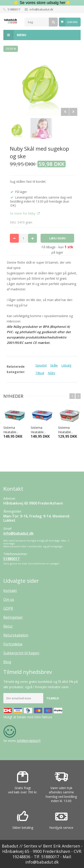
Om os (9, 599)
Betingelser (13, 617)
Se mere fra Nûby (23, 213)
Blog (7, 662)
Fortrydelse (13, 644)
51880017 (14, 9)
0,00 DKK (72, 22)
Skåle (54, 365)
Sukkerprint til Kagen (21, 653)
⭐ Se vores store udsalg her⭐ (42, 3)
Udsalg (66, 365)
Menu (15, 35)
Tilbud (40, 373)
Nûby (52, 373)
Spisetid (41, 365)
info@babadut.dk (41, 9)
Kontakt (10, 591)
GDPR (8, 608)
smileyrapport (29, 741)
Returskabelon (16, 635)
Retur (8, 626)
